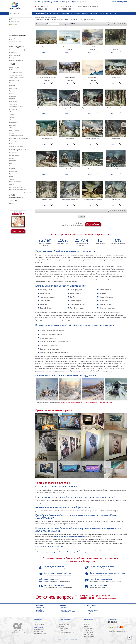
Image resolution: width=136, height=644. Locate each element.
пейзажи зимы (65, 402)
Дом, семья (13, 125)
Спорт (11, 93)
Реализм (12, 169)
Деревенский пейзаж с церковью (47, 108)
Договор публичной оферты (115, 630)
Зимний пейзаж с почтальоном (70, 199)
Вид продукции (17, 47)
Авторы (13, 201)
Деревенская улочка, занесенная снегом (93, 108)
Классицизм (13, 166)
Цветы (11, 83)
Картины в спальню (93, 610)
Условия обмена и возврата (66, 632)
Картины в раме (88, 630)
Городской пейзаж (15, 130)
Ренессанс (13, 161)
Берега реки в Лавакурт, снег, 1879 (47, 77)
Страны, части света (16, 75)
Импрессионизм (14, 155)
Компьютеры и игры (15, 141)
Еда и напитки (14, 122)
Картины (85, 13)
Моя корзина (15, 19)
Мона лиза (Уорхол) (66, 610)
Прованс (12, 174)
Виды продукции (53, 13)
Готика (11, 163)
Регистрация (122, 2)
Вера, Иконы (13, 101)
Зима (12, 40)
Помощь (39, 2)
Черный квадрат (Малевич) (68, 612)
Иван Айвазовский (40, 612)
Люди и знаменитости (16, 136)
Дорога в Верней (70, 108)
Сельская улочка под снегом (93, 138)
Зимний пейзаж (93, 47)
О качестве (41, 13)
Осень (12, 115)
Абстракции (91, 609)
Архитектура (13, 104)
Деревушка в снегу (47, 138)
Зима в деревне (47, 169)
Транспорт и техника (16, 72)
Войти (114, 2)
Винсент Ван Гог (40, 608)
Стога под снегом (116, 77)
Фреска (12, 179)
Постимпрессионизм (16, 182)
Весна (12, 112)
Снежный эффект (116, 199)
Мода (11, 70)
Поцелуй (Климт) (65, 609)
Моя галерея (15, 22)
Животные (13, 96)
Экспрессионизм (14, 153)
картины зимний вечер (94, 402)
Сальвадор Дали (40, 609)
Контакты (62, 2)
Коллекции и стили (19, 149)
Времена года (14, 109)
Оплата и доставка (50, 2)
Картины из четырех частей (18, 190)
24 (73, 24)
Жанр (12, 195)
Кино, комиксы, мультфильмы (19, 138)
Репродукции (13, 53)
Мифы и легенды (15, 67)
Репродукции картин (16, 38)
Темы (12, 64)
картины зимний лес (78, 402)
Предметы (13, 91)
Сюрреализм (13, 171)
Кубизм (12, 158)
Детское (12, 128)
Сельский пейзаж (93, 169)
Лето (12, 120)
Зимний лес (116, 47)
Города (12, 133)
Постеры (93, 13)
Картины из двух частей (17, 187)
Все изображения (88, 632)
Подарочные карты (89, 637)
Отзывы (84, 2)
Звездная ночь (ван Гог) (67, 613)
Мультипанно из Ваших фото (18, 50)
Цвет (12, 204)
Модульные (76, 13)
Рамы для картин (88, 634)
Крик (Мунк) (64, 608)
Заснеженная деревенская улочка (93, 199)
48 (75, 24)
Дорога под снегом (47, 199)
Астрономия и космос (16, 107)
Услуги (101, 13)
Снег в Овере (70, 169)
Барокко (12, 177)
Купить (44, 53)
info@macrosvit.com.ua (106, 598)
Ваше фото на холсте (16, 58)
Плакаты (86, 626)
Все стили (27, 192)
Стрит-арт (12, 184)
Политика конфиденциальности (116, 631)
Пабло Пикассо (39, 610)
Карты (11, 144)
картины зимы (108, 402)
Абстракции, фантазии (16, 146)
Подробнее (93, 224)
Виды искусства (17, 198)
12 (71, 24)
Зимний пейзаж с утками (70, 47)
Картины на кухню (93, 613)
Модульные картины (89, 622)
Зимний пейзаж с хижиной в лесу (116, 108)
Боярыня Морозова (70, 77)
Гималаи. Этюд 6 (93, 77)
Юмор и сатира (14, 80)
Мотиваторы (13, 88)
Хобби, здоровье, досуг (17, 78)
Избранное (15, 24)
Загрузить (18, 231)
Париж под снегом (47, 47)
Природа (12, 86)
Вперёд (81, 217)
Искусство (12, 99)
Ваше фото (65, 13)
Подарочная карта (15, 55)
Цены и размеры (74, 2)
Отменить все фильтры (16, 42)
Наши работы (111, 13)
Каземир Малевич (40, 613)
